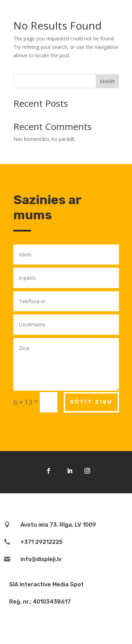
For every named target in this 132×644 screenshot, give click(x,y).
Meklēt (107, 81)
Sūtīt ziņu (91, 402)
